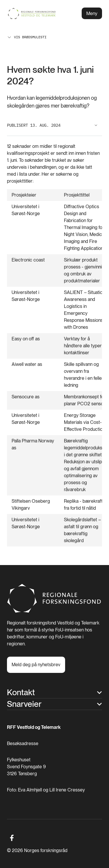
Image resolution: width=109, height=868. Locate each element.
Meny (92, 13)
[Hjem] (54, 611)
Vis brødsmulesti (27, 37)
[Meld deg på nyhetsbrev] (36, 665)
